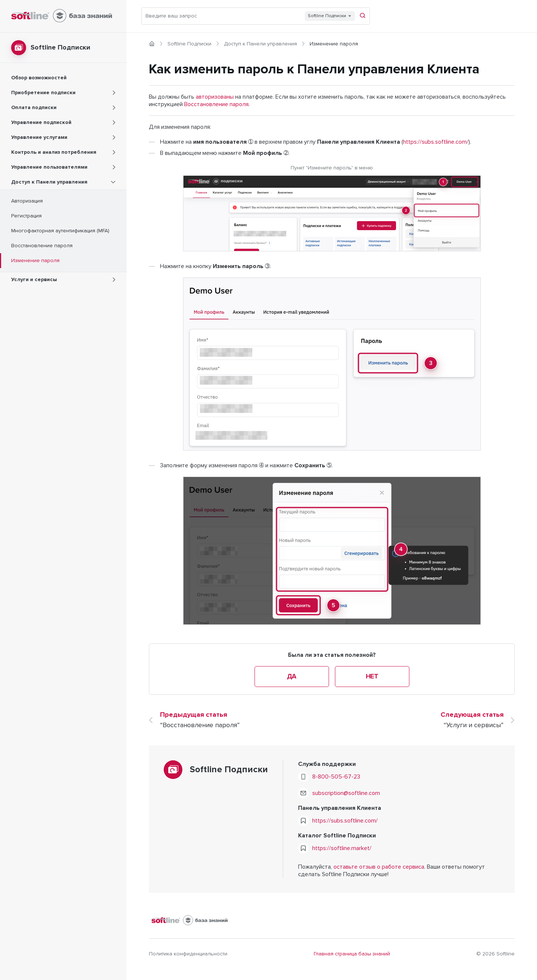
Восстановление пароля (216, 104)
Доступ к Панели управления (260, 44)
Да (292, 677)
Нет (372, 677)
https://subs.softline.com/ (436, 142)
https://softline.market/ (342, 848)
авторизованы (215, 97)
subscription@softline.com (346, 793)
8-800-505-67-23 (336, 777)
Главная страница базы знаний (352, 954)
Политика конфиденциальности (188, 954)
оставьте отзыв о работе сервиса (379, 867)
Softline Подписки (189, 44)
